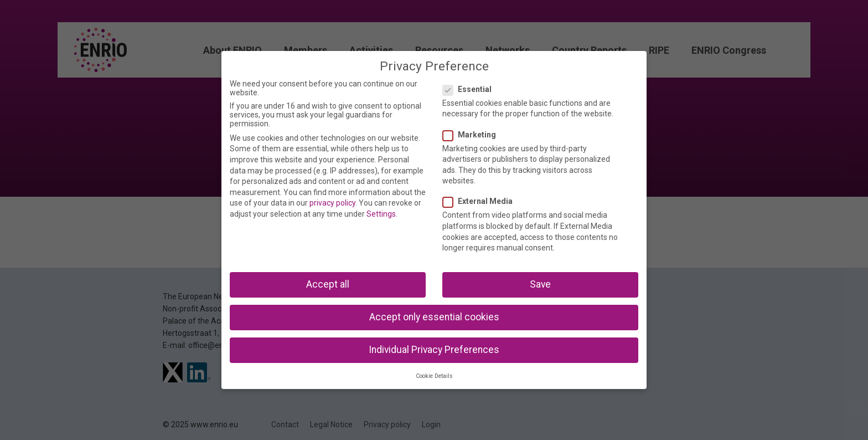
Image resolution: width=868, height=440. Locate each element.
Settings (381, 214)
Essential (471, 89)
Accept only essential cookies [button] (434, 317)
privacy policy (332, 203)
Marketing (473, 135)
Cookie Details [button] (434, 376)
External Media (481, 201)
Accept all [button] (328, 284)
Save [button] (540, 284)
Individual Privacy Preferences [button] (434, 350)
